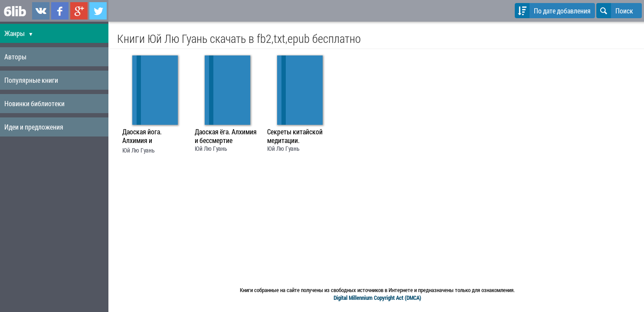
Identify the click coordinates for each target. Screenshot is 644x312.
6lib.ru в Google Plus (79, 11)
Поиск (615, 11)
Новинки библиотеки (34, 103)
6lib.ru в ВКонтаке (41, 11)
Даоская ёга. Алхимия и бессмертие (226, 136)
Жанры (19, 33)
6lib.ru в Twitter (98, 11)
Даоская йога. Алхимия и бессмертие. (142, 137)
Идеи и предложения (34, 127)
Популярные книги (31, 80)
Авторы (15, 57)
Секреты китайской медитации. (295, 136)
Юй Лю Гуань (139, 150)
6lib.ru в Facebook (60, 11)
